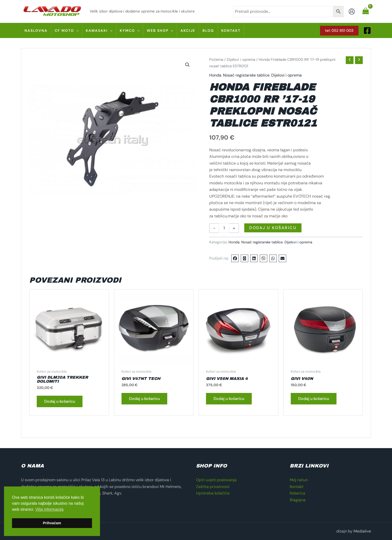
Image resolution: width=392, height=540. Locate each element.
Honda (215, 75)
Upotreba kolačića (213, 493)
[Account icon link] (352, 12)
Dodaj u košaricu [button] (60, 401)
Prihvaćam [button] (52, 523)
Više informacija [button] (49, 509)
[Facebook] (367, 31)
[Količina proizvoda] (224, 228)
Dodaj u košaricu (273, 228)
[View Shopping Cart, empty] (365, 11)
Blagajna (298, 500)
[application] (76, 31)
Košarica (297, 493)
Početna (216, 60)
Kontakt (297, 487)
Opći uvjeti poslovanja (216, 480)
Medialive (362, 531)
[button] (339, 31)
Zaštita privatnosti (213, 487)
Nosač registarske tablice (246, 75)
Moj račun (299, 480)
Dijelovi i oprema (241, 60)
